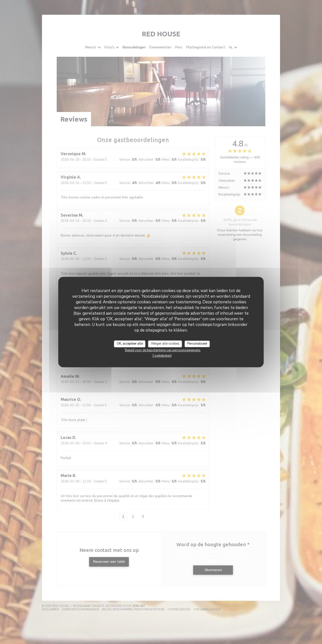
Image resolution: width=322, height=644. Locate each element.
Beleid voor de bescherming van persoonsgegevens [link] (163, 350)
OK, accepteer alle (130, 344)
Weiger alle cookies (165, 344)
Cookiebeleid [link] (162, 356)
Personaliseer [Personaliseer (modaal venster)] (197, 344)
